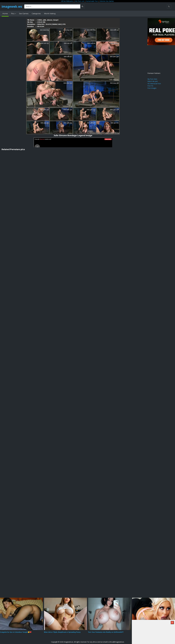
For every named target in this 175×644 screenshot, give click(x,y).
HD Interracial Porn (154, 84)
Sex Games (24, 14)
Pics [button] (13, 14)
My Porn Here (152, 79)
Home (5, 14)
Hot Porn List (80, 1)
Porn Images (152, 88)
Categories (36, 14)
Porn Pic (150, 86)
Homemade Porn (92, 1)
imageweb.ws (12, 6)
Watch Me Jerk (153, 81)
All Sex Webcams (67, 1)
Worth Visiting (50, 14)
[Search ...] (52, 6)
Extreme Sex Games (107, 1)
